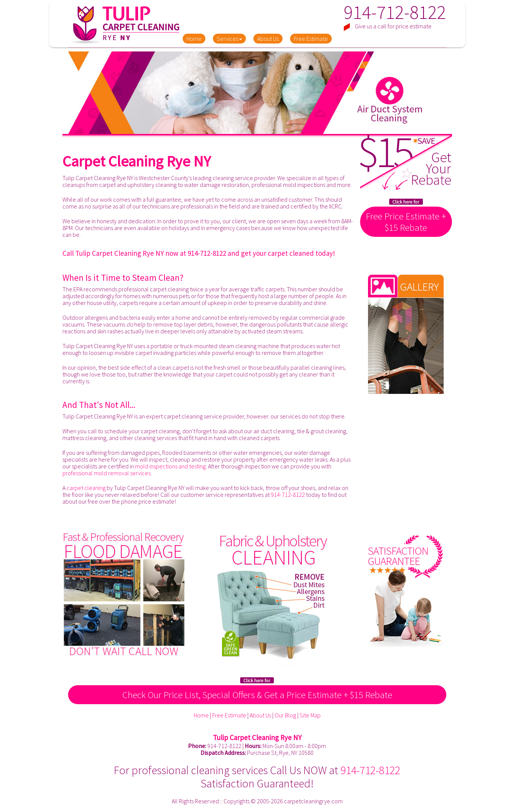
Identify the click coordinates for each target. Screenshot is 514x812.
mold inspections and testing (170, 466)
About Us (268, 39)
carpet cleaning (86, 488)
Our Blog (285, 715)
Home (194, 39)
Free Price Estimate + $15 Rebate (406, 222)
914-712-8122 (207, 253)
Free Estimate (311, 39)
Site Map (310, 715)
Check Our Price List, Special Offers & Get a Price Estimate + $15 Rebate (257, 695)
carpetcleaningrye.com (313, 801)
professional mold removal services (106, 473)
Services (229, 39)
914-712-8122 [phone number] (395, 12)
